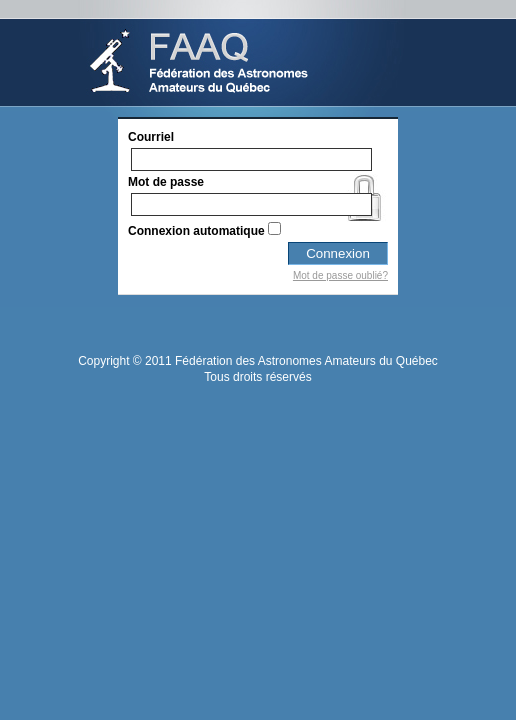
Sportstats (241, 53)
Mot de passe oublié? (340, 275)
